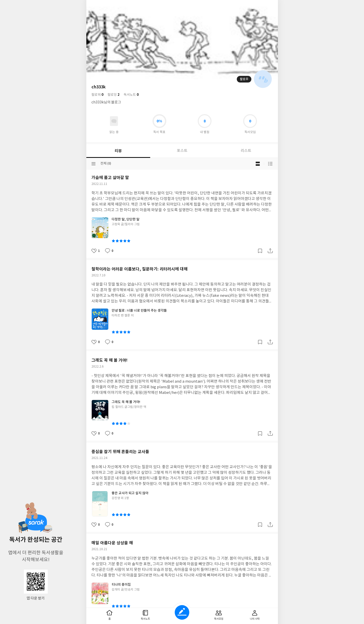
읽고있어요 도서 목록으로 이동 (114, 121)
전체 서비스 (270, 6)
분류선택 (93, 164)
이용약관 (188, 209)
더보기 (260, 6)
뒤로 (94, 6)
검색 (249, 6)
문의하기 (203, 209)
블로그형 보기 (258, 164)
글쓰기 (182, 612)
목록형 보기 (270, 164)
